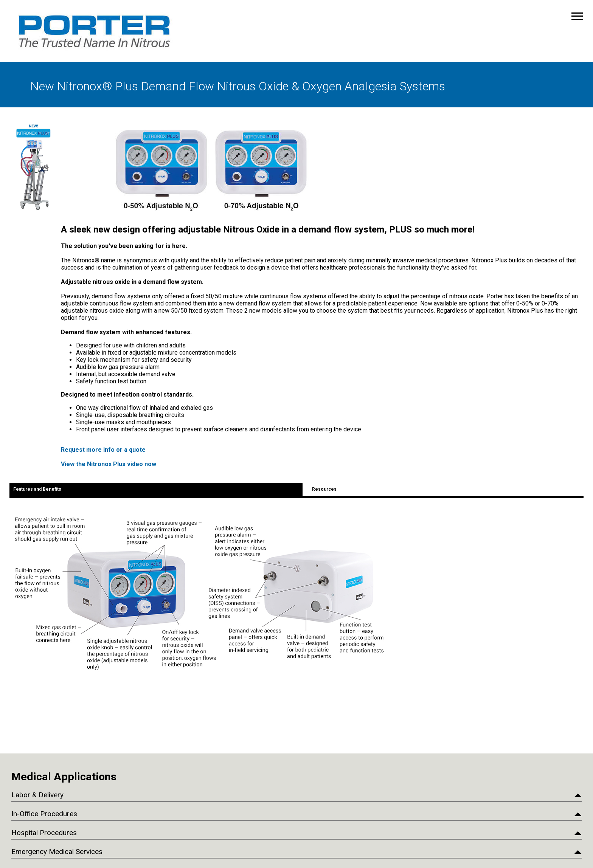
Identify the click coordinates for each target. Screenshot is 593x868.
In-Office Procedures (44, 814)
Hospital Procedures (44, 833)
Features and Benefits (37, 489)
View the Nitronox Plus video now (109, 464)
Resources (324, 489)
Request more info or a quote (103, 450)
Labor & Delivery (37, 795)
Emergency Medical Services (57, 852)
